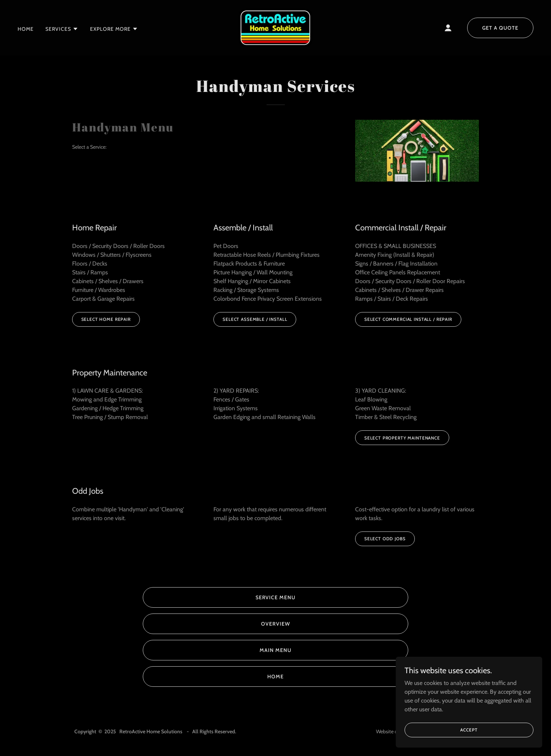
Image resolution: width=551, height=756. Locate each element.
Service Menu (276, 597)
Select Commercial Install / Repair (408, 319)
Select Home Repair (106, 319)
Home (275, 677)
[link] (275, 27)
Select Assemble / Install (255, 319)
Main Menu (275, 650)
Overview (275, 624)
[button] (62, 29)
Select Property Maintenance (402, 438)
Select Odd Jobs (385, 539)
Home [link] (26, 29)
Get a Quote (500, 28)
